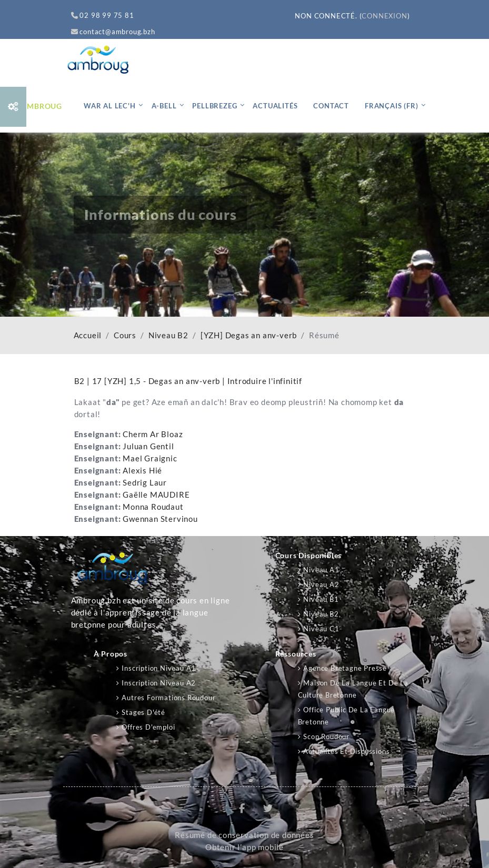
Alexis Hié (142, 471)
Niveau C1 (321, 629)
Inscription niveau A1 (159, 668)
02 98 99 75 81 (103, 15)
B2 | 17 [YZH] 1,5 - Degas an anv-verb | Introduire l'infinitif (188, 381)
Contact (331, 106)
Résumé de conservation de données (244, 835)
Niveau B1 (321, 599)
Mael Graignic (150, 458)
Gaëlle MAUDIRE (156, 495)
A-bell (164, 106)
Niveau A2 (321, 584)
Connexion (384, 16)
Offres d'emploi (148, 727)
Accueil (88, 335)
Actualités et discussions (346, 751)
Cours (125, 335)
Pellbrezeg (214, 106)
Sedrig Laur (145, 483)
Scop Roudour (326, 736)
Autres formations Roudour (168, 698)
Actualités (275, 106)
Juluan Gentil (148, 446)
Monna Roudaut (153, 507)
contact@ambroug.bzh (113, 32)
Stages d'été (143, 712)
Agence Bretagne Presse (345, 668)
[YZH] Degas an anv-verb (249, 335)
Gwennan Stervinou (160, 519)
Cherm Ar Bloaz (153, 434)
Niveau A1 (321, 570)
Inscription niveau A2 (159, 683)
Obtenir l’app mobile (245, 847)
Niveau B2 (168, 335)
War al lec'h (110, 106)
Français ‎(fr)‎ (391, 106)
